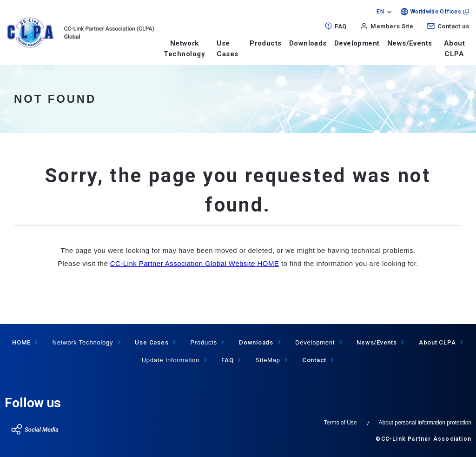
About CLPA (454, 49)
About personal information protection (425, 423)
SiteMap (268, 360)
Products (266, 43)
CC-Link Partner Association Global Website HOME (195, 263)
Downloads (308, 43)
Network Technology (184, 49)
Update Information (171, 360)
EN (380, 12)
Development (357, 43)
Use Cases (152, 342)
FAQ (340, 26)
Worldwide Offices (436, 12)
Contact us (453, 26)
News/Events (410, 43)
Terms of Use (340, 423)
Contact (314, 360)
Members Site (392, 26)
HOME (21, 342)
